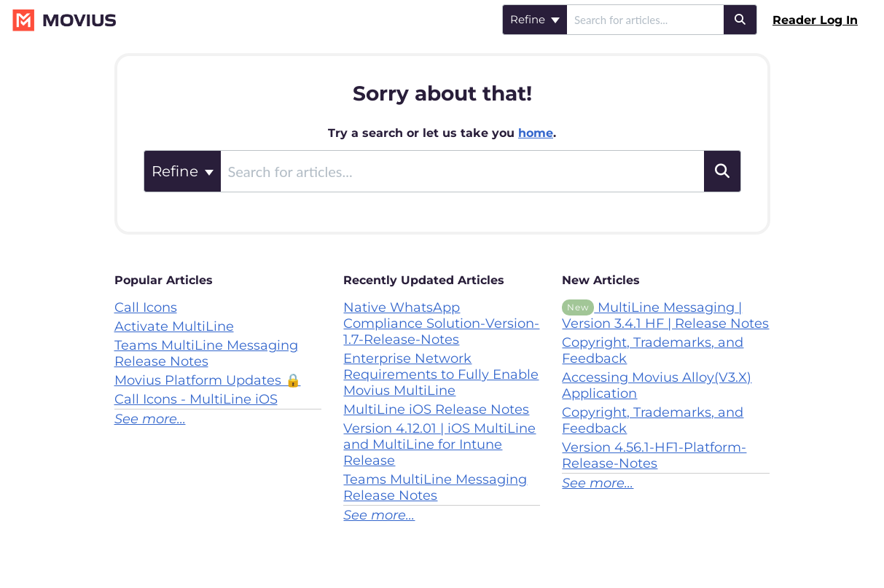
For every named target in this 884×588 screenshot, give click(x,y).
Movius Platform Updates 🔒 (208, 380)
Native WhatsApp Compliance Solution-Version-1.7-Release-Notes (441, 324)
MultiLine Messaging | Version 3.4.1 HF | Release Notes (665, 315)
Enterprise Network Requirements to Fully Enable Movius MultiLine (441, 375)
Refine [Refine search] (535, 19)
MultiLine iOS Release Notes (436, 409)
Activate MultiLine (174, 326)
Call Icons (146, 307)
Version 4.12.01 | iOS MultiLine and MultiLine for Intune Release (439, 444)
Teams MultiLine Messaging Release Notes (206, 353)
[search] (645, 20)
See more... (150, 419)
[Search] (740, 20)
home (536, 133)
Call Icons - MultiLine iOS (196, 399)
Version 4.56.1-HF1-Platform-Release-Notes (654, 455)
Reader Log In (815, 20)
